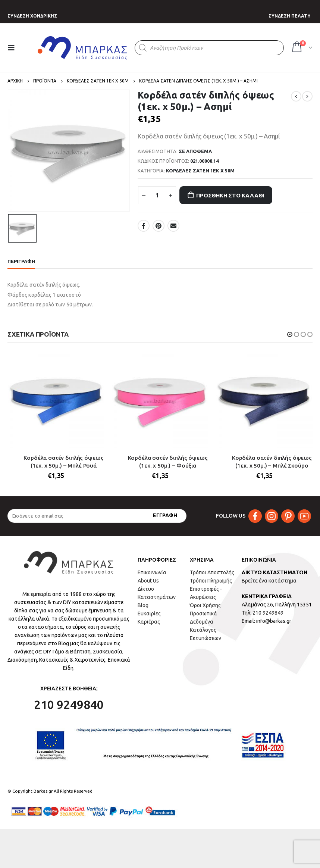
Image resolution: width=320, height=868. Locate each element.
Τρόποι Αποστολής (212, 572)
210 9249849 (268, 613)
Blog (143, 605)
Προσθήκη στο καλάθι (230, 195)
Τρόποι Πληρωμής (211, 581)
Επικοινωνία (152, 572)
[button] (290, 334)
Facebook (144, 226)
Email (173, 226)
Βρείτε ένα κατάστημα (269, 581)
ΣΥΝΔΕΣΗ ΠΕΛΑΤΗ (290, 16)
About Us (148, 581)
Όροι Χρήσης (205, 605)
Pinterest (159, 226)
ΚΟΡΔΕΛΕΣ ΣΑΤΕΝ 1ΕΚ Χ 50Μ (200, 171)
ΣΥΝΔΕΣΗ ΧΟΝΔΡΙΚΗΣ (32, 16)
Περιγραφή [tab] (21, 261)
